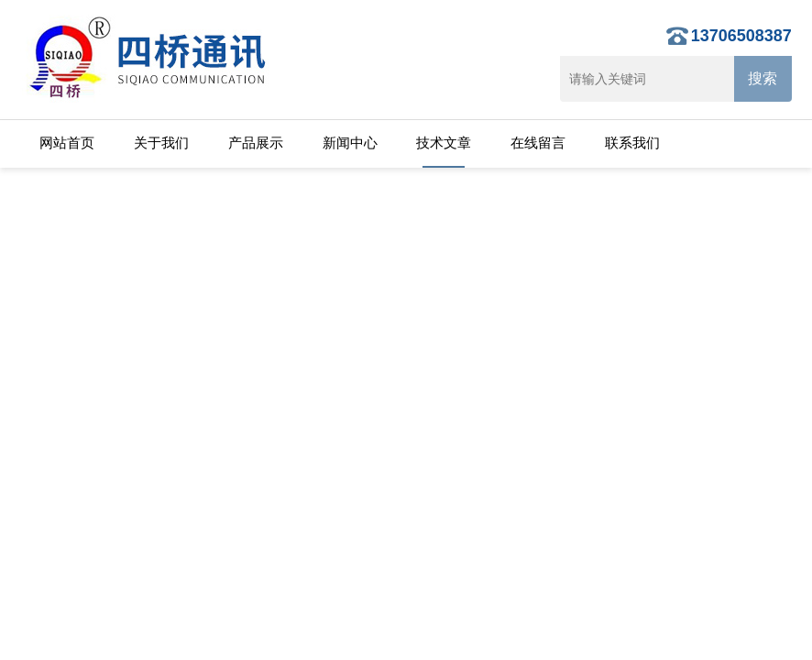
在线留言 (538, 143)
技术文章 (444, 143)
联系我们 (632, 143)
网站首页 (67, 143)
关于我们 (161, 143)
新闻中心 (350, 143)
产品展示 (256, 143)
